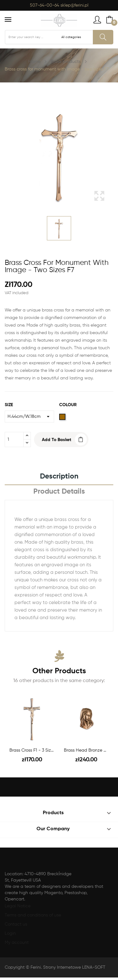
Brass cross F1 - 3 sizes (32, 750)
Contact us (16, 924)
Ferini (36, 967)
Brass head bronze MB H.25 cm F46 (86, 750)
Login (10, 933)
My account (17, 943)
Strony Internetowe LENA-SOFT (74, 967)
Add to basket (56, 440)
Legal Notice (18, 906)
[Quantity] (14, 440)
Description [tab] (59, 476)
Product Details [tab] (59, 492)
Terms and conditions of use (33, 915)
